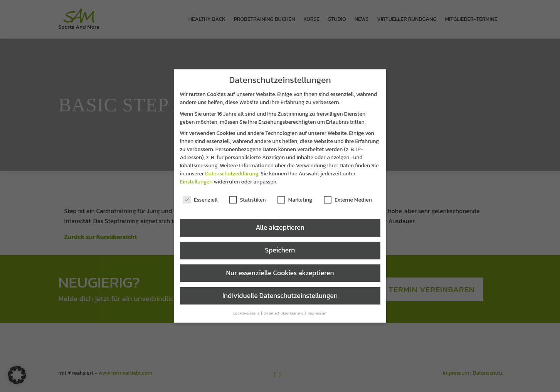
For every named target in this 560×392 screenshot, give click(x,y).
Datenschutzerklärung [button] (284, 313)
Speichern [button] (280, 250)
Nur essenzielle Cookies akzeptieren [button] (280, 273)
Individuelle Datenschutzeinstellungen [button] (280, 296)
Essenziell (200, 200)
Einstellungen (196, 182)
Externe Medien (348, 200)
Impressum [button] (317, 313)
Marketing (295, 200)
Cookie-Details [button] (246, 313)
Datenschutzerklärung (232, 174)
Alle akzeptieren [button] (280, 227)
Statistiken (248, 200)
